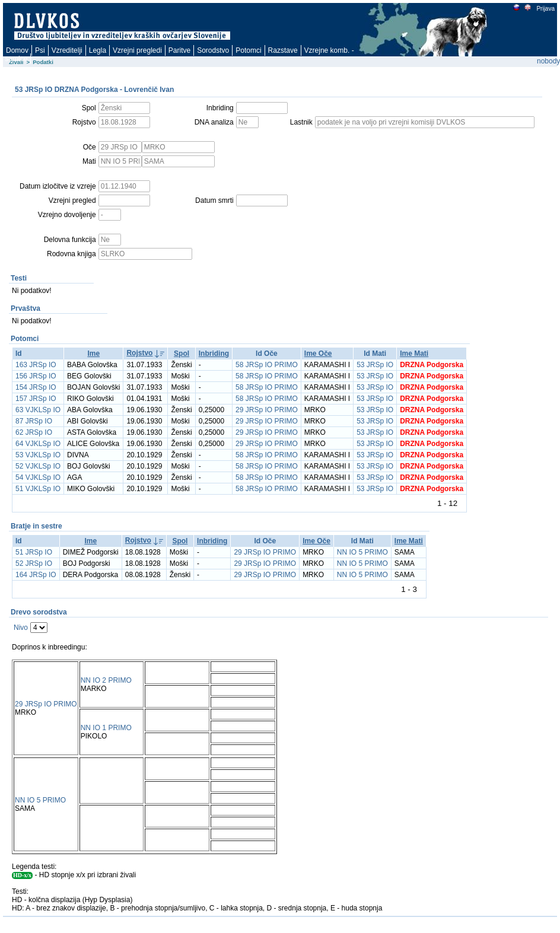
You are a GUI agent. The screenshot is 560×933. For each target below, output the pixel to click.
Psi (40, 50)
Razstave (283, 50)
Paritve (179, 50)
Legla (98, 50)
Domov (17, 50)
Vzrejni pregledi (137, 50)
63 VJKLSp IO (38, 410)
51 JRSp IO (34, 552)
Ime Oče (318, 354)
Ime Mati (414, 354)
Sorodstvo (213, 50)
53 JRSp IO (375, 365)
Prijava (545, 9)
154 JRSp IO (36, 387)
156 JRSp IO (36, 376)
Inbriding (214, 354)
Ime (93, 354)
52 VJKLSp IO (38, 466)
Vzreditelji (67, 50)
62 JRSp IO (34, 432)
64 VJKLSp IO (38, 444)
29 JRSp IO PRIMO (267, 410)
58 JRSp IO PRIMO (267, 365)
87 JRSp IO (34, 421)
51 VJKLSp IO (38, 489)
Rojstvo (139, 353)
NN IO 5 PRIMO (362, 552)
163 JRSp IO (36, 365)
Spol (182, 354)
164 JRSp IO (36, 575)
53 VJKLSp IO (38, 455)
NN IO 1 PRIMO (106, 728)
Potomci (248, 50)
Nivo (21, 628)
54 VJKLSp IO (38, 477)
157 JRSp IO (36, 399)
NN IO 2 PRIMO (106, 680)
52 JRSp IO (34, 563)
